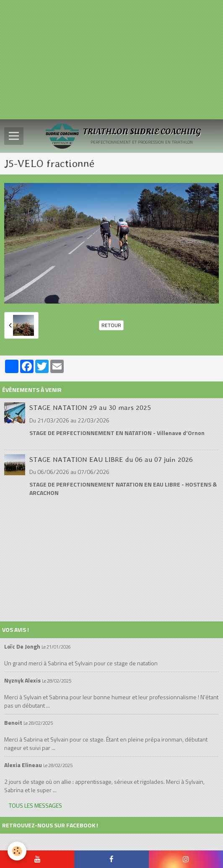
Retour (111, 325)
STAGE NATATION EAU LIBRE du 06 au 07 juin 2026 (111, 459)
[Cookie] (17, 851)
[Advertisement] (111, 59)
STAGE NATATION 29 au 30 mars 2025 (90, 407)
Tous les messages (35, 805)
